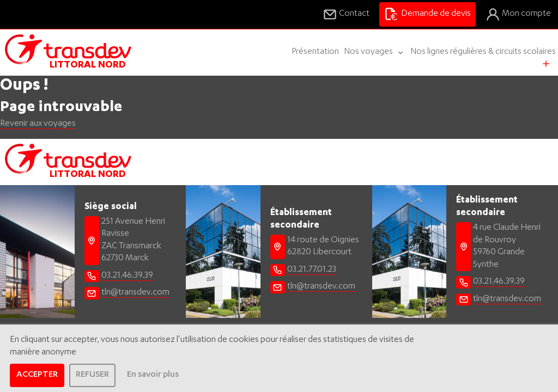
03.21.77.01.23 (312, 270)
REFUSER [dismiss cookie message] (92, 375)
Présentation (315, 52)
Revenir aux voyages (38, 124)
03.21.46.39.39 (127, 276)
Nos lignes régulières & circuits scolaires (483, 52)
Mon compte (518, 14)
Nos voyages (375, 53)
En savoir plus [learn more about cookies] (153, 375)
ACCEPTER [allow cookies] (37, 375)
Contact (346, 14)
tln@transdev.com (135, 293)
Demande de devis (427, 14)
